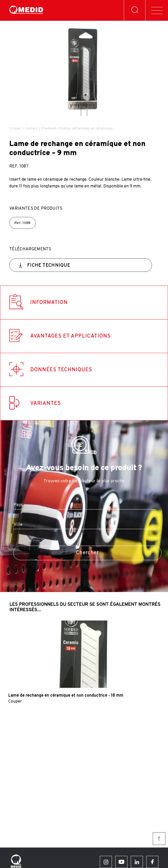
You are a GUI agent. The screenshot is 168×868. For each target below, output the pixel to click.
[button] (81, 111)
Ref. (22, 223)
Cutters (32, 129)
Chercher (87, 553)
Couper (15, 129)
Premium (49, 129)
